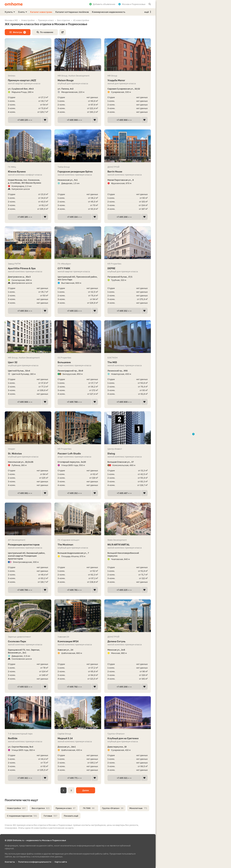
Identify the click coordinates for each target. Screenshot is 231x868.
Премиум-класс (65, 808)
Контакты (10, 862)
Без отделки (41, 808)
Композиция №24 (78, 641)
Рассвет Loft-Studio (78, 454)
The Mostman (78, 545)
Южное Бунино (28, 172)
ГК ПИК (89, 808)
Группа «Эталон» (113, 808)
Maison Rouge (78, 80)
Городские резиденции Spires (78, 172)
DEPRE (128, 268)
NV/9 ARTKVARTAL (128, 545)
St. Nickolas (28, 454)
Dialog (128, 454)
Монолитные (138, 808)
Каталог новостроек (41, 12)
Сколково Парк (28, 641)
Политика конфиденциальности (35, 862)
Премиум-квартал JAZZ (28, 80)
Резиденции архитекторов (28, 545)
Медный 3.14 (78, 738)
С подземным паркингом (22, 816)
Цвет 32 (28, 362)
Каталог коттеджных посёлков (72, 12)
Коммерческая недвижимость (109, 12)
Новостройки (16, 808)
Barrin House (128, 172)
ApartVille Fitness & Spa (28, 268)
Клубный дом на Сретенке (128, 738)
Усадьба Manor (128, 80)
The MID (128, 362)
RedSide (28, 738)
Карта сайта (61, 862)
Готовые (50, 816)
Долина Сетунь (128, 641)
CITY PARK (78, 268)
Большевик (78, 362)
